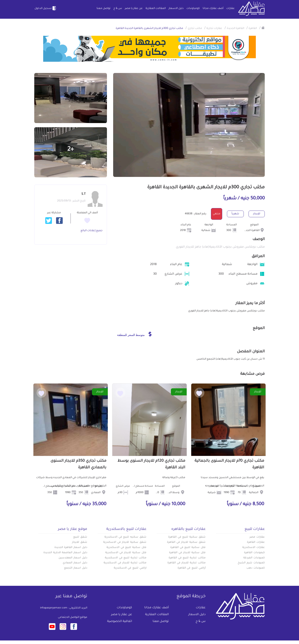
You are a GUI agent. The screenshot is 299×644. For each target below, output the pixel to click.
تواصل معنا (104, 9)
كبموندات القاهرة (254, 553)
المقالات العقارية (156, 9)
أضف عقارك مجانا (213, 9)
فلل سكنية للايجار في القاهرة (187, 553)
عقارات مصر (257, 537)
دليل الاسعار (176, 9)
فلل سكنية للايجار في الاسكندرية (126, 553)
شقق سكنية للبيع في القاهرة (187, 537)
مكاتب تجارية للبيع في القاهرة (187, 558)
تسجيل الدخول (46, 8)
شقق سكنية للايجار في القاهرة (186, 542)
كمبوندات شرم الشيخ (251, 563)
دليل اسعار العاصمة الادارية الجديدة (65, 553)
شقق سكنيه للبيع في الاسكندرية (125, 537)
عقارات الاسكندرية (254, 548)
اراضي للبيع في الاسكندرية (130, 568)
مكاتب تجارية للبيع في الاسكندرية (126, 558)
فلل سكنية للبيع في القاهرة (188, 548)
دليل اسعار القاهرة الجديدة (71, 548)
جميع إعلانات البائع (92, 231)
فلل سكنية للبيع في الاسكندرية (126, 548)
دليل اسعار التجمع (76, 568)
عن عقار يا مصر (134, 9)
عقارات (230, 9)
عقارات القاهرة (256, 542)
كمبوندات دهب (256, 568)
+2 (71, 150)
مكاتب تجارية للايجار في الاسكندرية (125, 563)
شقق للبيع (80, 537)
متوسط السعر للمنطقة (134, 334)
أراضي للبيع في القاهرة (192, 568)
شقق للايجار (80, 542)
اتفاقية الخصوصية (120, 622)
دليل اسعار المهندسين (73, 558)
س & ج (118, 9)
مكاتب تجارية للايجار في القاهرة (186, 563)
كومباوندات (193, 9)
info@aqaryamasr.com (54, 608)
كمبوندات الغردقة (254, 558)
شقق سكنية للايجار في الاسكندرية (125, 542)
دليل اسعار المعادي (75, 563)
